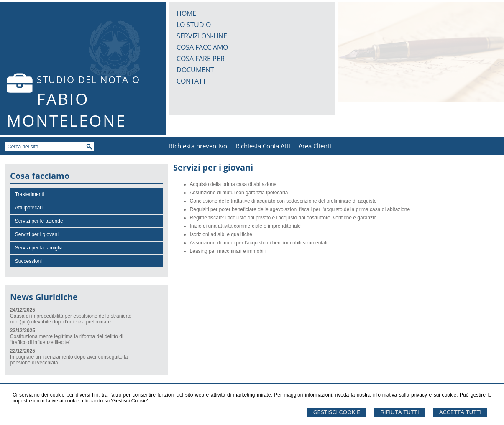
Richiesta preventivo (198, 146)
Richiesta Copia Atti (263, 146)
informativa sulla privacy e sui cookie (415, 395)
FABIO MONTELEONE (67, 109)
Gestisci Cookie (337, 412)
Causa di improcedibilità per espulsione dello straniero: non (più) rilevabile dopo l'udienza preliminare (71, 319)
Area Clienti (315, 146)
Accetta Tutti (460, 412)
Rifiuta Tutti (399, 412)
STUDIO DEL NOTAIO (88, 79)
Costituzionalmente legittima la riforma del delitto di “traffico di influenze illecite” (67, 339)
